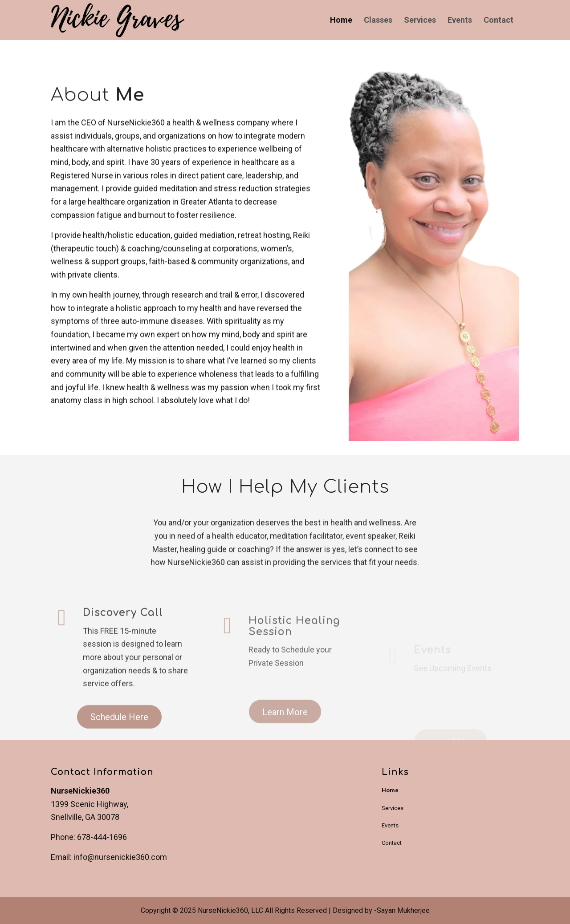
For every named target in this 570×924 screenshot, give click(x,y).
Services (393, 808)
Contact (392, 843)
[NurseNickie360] (118, 22)
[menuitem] (341, 20)
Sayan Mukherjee (403, 910)
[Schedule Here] (119, 738)
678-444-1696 (102, 837)
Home (390, 790)
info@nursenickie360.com (120, 857)
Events (390, 825)
